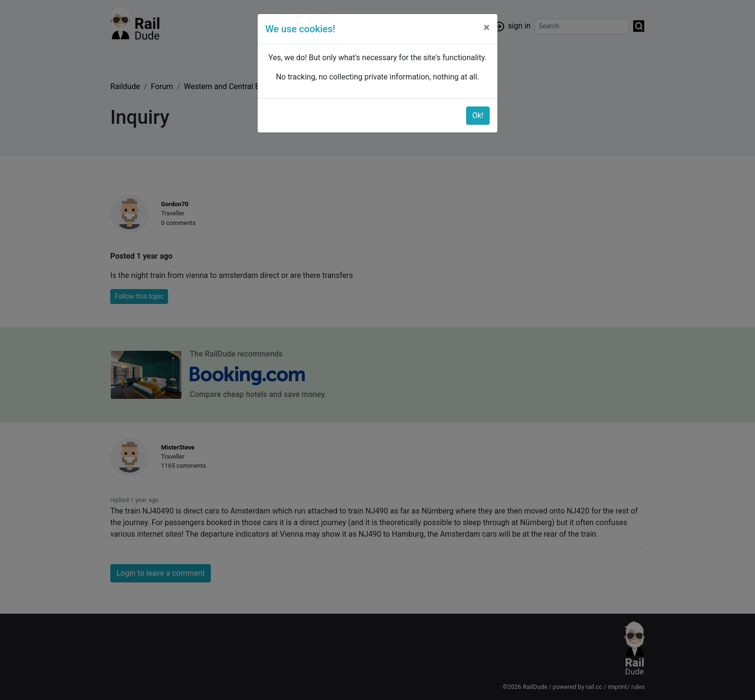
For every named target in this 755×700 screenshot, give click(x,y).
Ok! (478, 115)
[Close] (487, 27)
